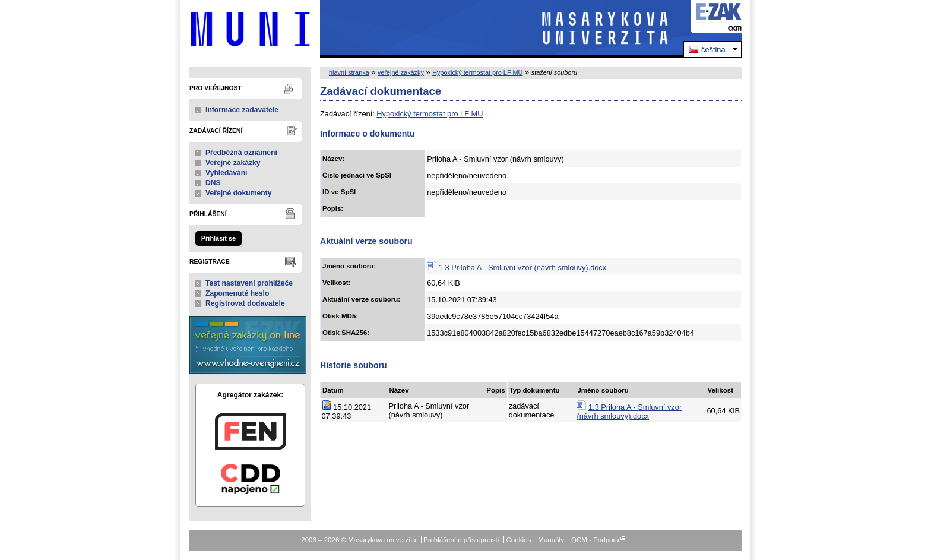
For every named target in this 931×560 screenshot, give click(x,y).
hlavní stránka (349, 72)
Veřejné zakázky (233, 163)
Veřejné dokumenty (238, 193)
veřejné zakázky (401, 72)
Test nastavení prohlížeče (249, 283)
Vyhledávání (227, 173)
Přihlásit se (218, 238)
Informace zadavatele (242, 110)
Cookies (519, 540)
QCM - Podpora (595, 540)
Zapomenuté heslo (237, 293)
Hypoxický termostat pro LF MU (477, 72)
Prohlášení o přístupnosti (461, 540)
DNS (213, 183)
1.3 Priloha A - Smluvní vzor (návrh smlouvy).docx (522, 268)
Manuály (551, 540)
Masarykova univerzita (250, 29)
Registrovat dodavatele (245, 303)
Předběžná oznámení (241, 153)
